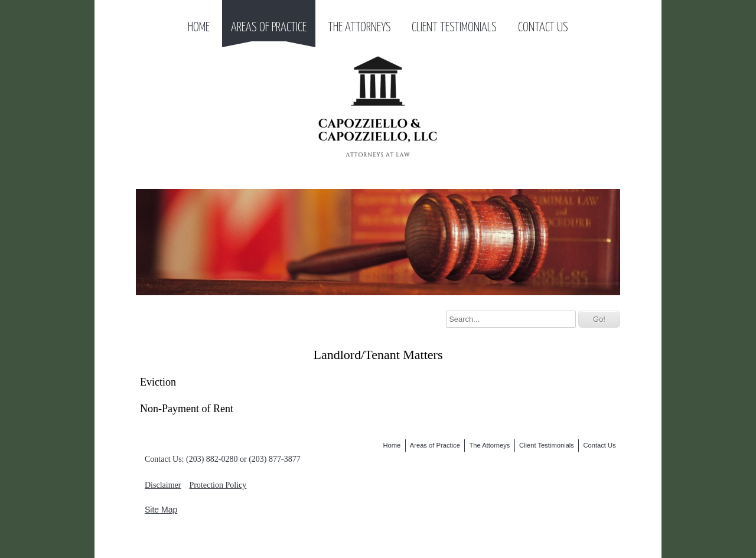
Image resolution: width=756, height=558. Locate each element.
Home (199, 28)
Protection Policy (218, 485)
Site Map (161, 510)
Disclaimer (163, 485)
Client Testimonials (454, 28)
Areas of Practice (269, 28)
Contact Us (543, 28)
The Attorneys (359, 28)
